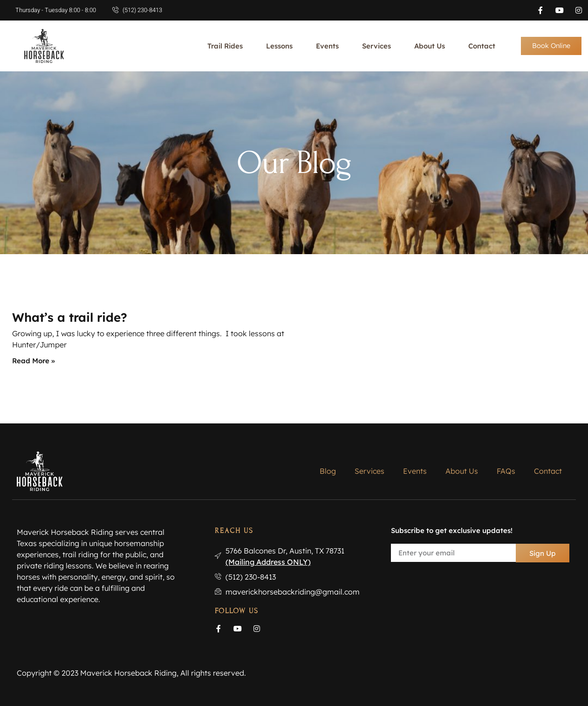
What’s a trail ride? (70, 317)
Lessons (279, 46)
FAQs (506, 471)
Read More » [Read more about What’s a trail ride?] (34, 361)
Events (327, 46)
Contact (482, 46)
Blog (328, 471)
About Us (430, 46)
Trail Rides (225, 46)
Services (376, 46)
